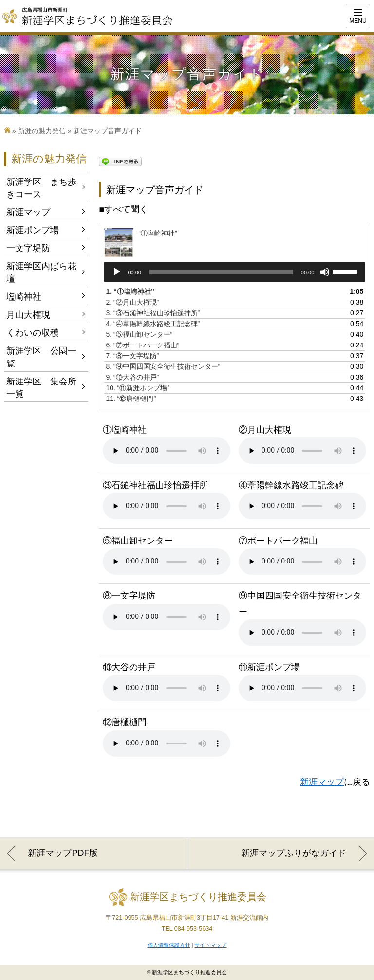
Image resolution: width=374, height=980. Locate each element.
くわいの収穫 (33, 333)
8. (163, 366)
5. (139, 334)
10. (138, 388)
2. (132, 302)
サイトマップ (210, 945)
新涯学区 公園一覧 (41, 357)
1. (130, 291)
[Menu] (358, 16)
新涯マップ (322, 782)
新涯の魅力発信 (42, 131)
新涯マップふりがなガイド (294, 853)
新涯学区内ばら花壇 (41, 272)
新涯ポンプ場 (33, 230)
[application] (234, 272)
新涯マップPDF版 (63, 853)
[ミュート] (325, 272)
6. (142, 345)
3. (153, 313)
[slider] (221, 272)
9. (132, 377)
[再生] (117, 272)
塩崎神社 (24, 297)
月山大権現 (28, 315)
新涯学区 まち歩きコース (41, 188)
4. (153, 324)
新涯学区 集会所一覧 (41, 388)
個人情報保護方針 (169, 945)
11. (131, 399)
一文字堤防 (28, 248)
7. (132, 356)
